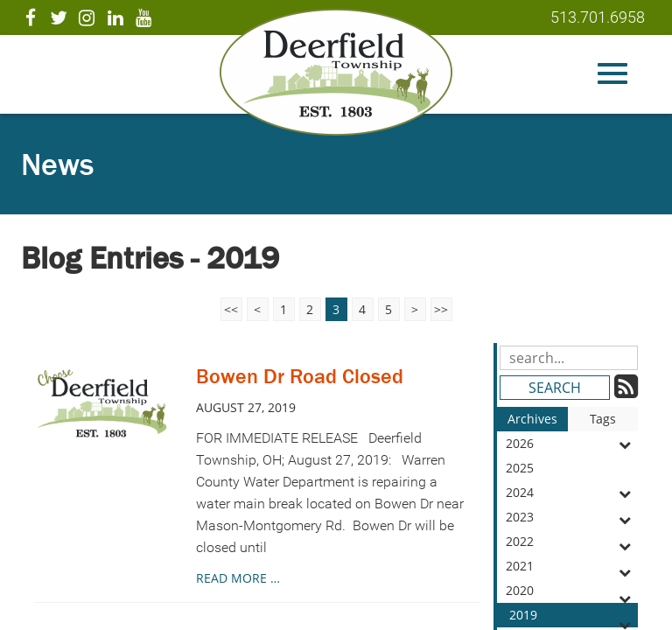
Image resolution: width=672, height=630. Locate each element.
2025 (572, 470)
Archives (532, 419)
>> (441, 309)
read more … (238, 578)
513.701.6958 (598, 17)
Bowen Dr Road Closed (300, 376)
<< (231, 309)
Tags (603, 419)
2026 (572, 444)
